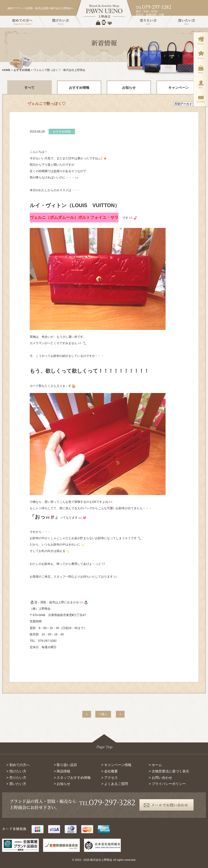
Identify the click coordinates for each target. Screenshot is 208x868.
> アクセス (110, 778)
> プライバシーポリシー (167, 784)
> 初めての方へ (18, 765)
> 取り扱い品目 (66, 765)
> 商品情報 (62, 771)
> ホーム (155, 765)
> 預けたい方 (16, 771)
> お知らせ (62, 784)
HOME (6, 70)
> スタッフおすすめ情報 (72, 778)
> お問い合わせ (160, 778)
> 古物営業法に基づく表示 (169, 771)
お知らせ (129, 88)
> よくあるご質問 (115, 784)
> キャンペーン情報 (116, 765)
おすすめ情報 (22, 70)
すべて (30, 88)
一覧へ (103, 714)
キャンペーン (178, 88)
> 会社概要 (110, 771)
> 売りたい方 (16, 778)
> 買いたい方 (16, 784)
